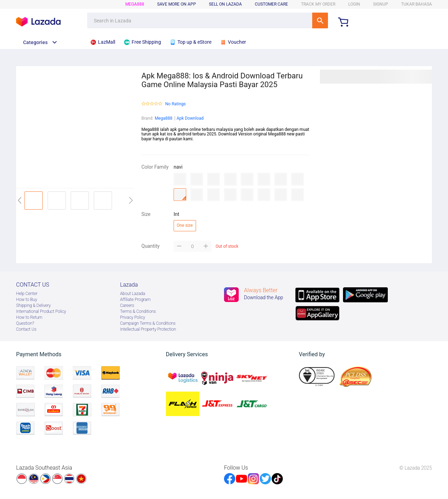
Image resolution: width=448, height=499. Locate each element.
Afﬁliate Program (135, 300)
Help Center (27, 294)
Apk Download (190, 118)
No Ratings (176, 104)
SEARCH (320, 20)
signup (381, 4)
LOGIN (354, 4)
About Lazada (133, 294)
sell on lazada (225, 4)
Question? (25, 323)
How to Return (29, 317)
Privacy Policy (132, 317)
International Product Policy (41, 311)
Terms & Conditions (138, 311)
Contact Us (26, 329)
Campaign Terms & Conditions (148, 323)
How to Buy (27, 300)
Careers (127, 305)
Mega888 (163, 118)
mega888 (135, 4)
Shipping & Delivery (33, 305)
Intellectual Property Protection (148, 329)
